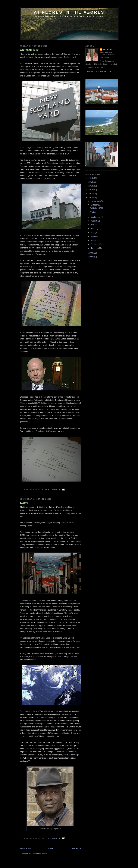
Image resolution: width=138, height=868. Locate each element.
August (94, 221)
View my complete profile (98, 71)
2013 (91, 186)
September (96, 217)
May (93, 233)
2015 (91, 178)
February (95, 244)
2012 (91, 190)
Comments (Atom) (39, 854)
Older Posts (76, 848)
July (93, 225)
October (95, 205)
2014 (91, 182)
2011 (91, 194)
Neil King (107, 49)
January (95, 248)
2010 (91, 198)
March (94, 240)
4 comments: (55, 489)
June (93, 229)
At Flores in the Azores (69, 12)
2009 (91, 253)
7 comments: (55, 838)
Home (51, 848)
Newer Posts (25, 848)
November (96, 201)
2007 (91, 257)
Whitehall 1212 (29, 50)
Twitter (24, 503)
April (93, 236)
